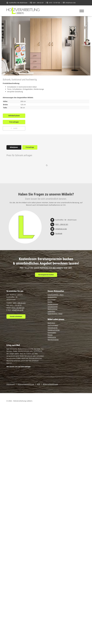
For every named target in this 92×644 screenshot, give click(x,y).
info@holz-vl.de (70, 3)
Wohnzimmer (53, 309)
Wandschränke (53, 340)
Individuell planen (14, 116)
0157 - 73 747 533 (55, 3)
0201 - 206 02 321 (38, 3)
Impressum (11, 384)
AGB (38, 384)
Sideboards (52, 337)
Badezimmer (52, 297)
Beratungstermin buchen (46, 275)
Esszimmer (52, 299)
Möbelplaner (14, 147)
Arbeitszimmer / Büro (56, 295)
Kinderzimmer (53, 304)
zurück (15, 128)
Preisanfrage (30, 147)
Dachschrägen (53, 325)
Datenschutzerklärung (26, 384)
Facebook (59, 233)
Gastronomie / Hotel (55, 314)
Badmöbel (51, 323)
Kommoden (52, 332)
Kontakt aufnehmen (16, 317)
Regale (50, 335)
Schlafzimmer (53, 307)
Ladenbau (51, 311)
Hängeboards (53, 328)
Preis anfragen (14, 122)
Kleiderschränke (54, 330)
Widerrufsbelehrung (50, 384)
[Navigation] (82, 11)
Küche (50, 302)
